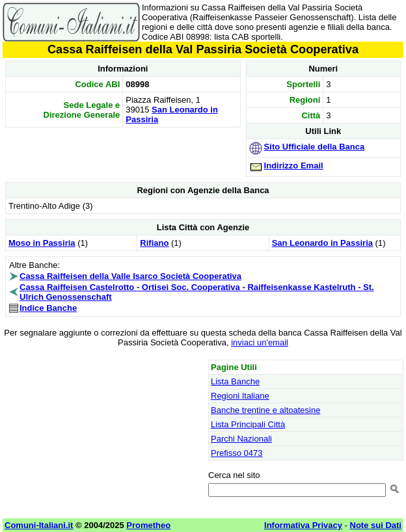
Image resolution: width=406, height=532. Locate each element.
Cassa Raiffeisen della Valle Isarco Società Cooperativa (130, 276)
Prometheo (148, 525)
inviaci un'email (260, 342)
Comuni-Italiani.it (39, 525)
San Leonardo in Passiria (322, 243)
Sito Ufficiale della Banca (315, 147)
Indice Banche (48, 308)
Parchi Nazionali (241, 439)
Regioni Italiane (240, 396)
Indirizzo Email (294, 166)
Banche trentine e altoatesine (265, 410)
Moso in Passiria (42, 243)
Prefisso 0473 (237, 453)
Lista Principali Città (248, 424)
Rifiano (154, 243)
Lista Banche (235, 381)
